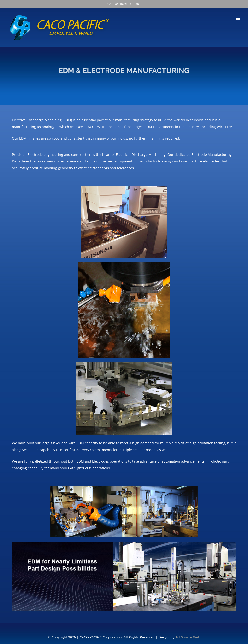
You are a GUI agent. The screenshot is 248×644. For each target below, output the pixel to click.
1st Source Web (188, 637)
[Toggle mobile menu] (238, 18)
